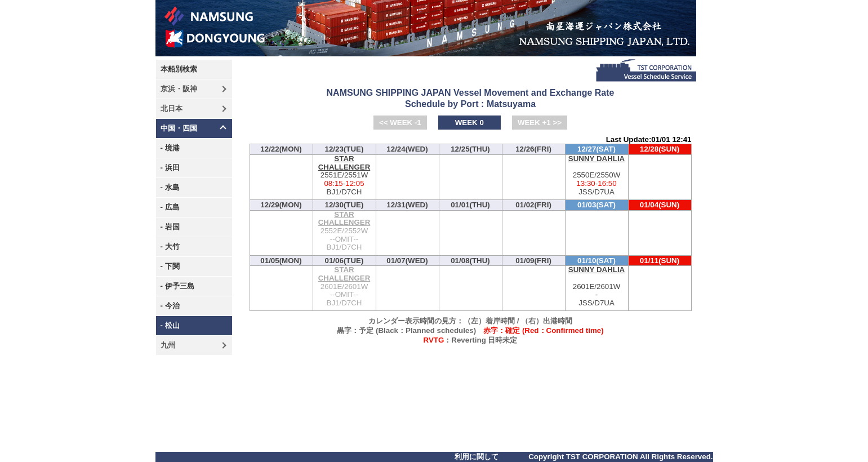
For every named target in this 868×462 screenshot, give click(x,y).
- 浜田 (170, 168)
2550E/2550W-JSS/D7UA (597, 176)
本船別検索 (179, 69)
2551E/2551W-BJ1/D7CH (344, 176)
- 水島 (170, 187)
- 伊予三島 (177, 286)
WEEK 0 (469, 123)
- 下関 (170, 266)
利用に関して (477, 457)
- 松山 (170, 325)
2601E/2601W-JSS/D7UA (597, 286)
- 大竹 (170, 246)
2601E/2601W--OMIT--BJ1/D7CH (344, 286)
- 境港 (170, 148)
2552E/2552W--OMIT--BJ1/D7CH (344, 231)
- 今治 (170, 306)
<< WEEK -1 (400, 123)
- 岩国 (170, 227)
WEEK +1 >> (540, 123)
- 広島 (170, 207)
